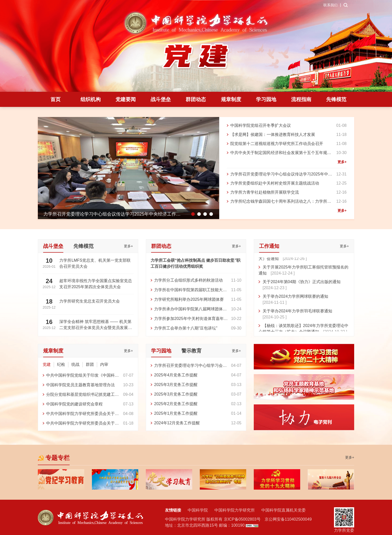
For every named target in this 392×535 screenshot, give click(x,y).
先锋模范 (336, 99)
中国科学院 (198, 510)
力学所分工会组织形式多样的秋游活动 (188, 280)
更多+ (342, 162)
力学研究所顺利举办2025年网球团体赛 (189, 299)
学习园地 (266, 99)
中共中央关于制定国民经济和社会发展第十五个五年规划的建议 (281, 153)
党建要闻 (126, 99)
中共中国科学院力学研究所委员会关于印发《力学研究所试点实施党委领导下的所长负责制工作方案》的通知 (82, 424)
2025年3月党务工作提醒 (176, 385)
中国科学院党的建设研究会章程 (74, 404)
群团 (90, 364)
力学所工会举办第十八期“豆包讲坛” (186, 328)
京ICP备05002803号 (242, 519)
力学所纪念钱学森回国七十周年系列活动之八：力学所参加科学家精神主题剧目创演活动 (281, 202)
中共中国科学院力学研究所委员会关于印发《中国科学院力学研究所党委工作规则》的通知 (82, 414)
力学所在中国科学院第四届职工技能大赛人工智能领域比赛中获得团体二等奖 (190, 291)
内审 (104, 364)
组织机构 (91, 99)
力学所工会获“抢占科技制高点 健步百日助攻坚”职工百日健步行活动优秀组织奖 (195, 263)
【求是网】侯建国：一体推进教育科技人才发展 (273, 135)
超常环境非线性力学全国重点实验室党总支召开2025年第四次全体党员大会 (96, 284)
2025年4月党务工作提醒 (176, 375)
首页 (55, 99)
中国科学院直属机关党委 (284, 510)
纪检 (61, 364)
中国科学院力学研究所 (235, 510)
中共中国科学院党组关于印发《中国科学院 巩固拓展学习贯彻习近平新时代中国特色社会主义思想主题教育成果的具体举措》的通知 (82, 376)
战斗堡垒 (161, 99)
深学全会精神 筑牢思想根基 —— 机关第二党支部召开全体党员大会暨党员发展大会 (96, 325)
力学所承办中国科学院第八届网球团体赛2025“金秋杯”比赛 (190, 310)
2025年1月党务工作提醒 (176, 413)
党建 (47, 364)
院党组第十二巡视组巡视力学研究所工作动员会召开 (277, 144)
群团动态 (196, 99)
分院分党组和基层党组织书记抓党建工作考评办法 (82, 395)
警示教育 (191, 351)
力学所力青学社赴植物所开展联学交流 (265, 192)
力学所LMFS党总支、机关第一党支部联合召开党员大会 (95, 263)
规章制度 (231, 99)
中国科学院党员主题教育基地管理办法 (80, 385)
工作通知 (269, 246)
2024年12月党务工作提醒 (177, 423)
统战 (75, 364)
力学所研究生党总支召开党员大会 (90, 301)
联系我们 (330, 5)
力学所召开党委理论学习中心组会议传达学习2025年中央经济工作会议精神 (281, 175)
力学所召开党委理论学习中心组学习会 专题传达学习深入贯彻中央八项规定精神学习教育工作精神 (190, 366)
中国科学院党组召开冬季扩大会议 (261, 125)
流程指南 (301, 99)
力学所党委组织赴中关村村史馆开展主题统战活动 (275, 183)
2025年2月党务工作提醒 (176, 404)
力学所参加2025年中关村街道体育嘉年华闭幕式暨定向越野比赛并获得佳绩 (191, 319)
